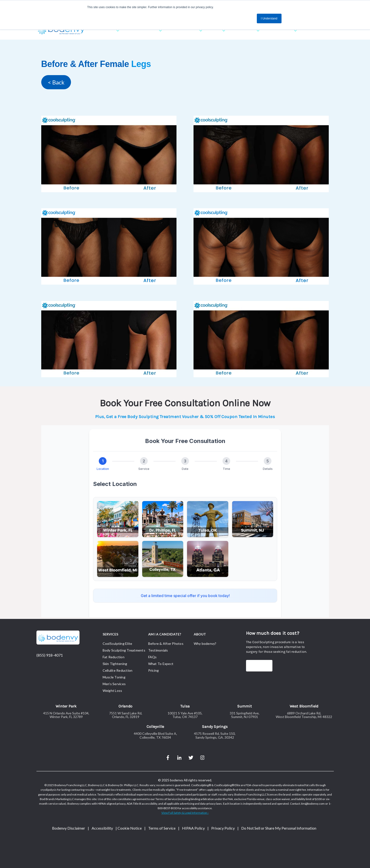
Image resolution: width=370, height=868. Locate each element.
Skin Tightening (115, 664)
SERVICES (111, 634)
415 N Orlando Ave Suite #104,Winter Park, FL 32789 (66, 715)
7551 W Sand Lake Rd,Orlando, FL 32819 (126, 715)
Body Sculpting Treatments (124, 650)
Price (255, 666)
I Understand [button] (269, 18)
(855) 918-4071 (50, 655)
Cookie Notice (130, 828)
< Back (56, 82)
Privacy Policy (223, 828)
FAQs (153, 657)
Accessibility (102, 828)
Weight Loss (112, 691)
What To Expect (161, 664)
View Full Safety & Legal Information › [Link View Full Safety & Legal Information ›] (185, 813)
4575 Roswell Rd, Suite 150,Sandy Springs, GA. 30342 (215, 735)
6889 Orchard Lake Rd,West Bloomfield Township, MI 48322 (304, 715)
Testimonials (158, 650)
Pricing (154, 670)
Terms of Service (162, 828)
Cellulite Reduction (118, 670)
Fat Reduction (114, 657)
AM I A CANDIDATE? (165, 634)
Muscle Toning (114, 677)
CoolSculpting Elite (117, 644)
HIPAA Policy (193, 828)
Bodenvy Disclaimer (69, 828)
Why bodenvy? (205, 644)
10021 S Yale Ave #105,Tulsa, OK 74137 (185, 715)
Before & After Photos (166, 644)
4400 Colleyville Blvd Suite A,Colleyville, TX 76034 (155, 735)
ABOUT (200, 634)
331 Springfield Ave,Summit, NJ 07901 (245, 715)
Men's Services (114, 684)
